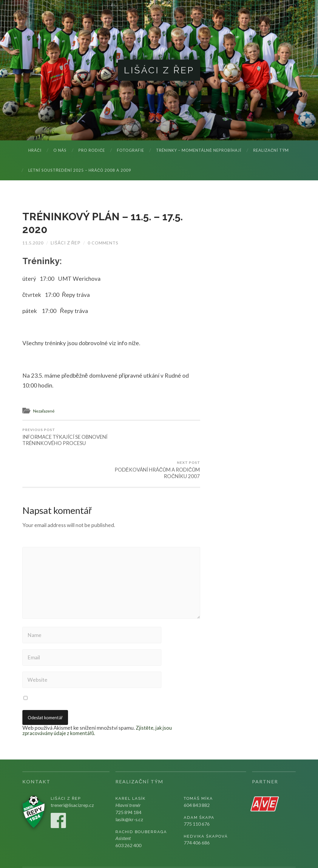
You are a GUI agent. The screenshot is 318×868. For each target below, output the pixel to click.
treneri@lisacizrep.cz (72, 782)
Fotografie (131, 151)
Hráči (35, 151)
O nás (60, 151)
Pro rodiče (92, 151)
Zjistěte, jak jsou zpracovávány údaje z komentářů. (98, 707)
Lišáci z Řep (159, 70)
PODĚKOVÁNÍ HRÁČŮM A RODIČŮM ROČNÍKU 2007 (157, 437)
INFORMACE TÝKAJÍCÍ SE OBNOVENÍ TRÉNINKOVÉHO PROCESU (66, 440)
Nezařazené (45, 411)
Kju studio (272, 853)
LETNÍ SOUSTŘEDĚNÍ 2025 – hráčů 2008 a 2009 (80, 170)
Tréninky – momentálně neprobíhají (199, 151)
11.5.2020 (33, 243)
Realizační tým (271, 151)
